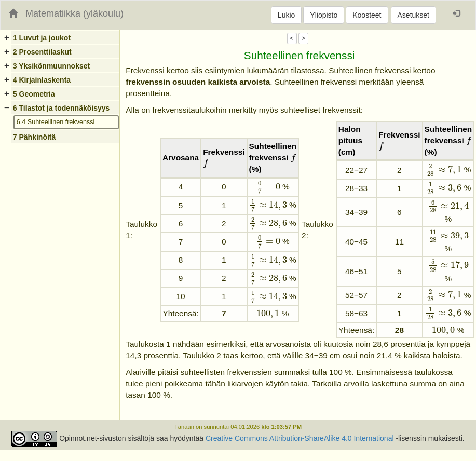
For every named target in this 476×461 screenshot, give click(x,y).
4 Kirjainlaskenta (42, 80)
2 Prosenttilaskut (42, 52)
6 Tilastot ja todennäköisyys (61, 108)
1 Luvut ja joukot (42, 38)
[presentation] (206, 164)
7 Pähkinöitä (34, 137)
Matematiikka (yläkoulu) (74, 13)
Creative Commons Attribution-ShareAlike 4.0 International (300, 439)
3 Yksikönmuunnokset (51, 66)
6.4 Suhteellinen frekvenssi (56, 122)
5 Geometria (34, 94)
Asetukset (413, 15)
